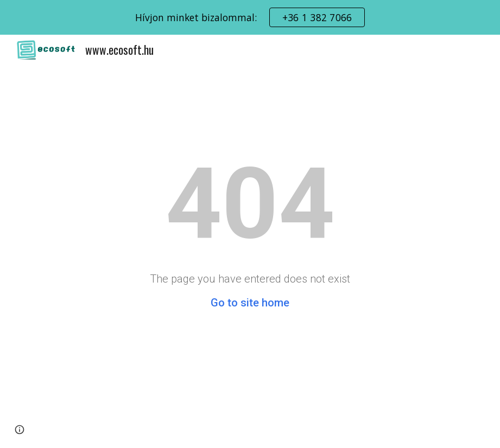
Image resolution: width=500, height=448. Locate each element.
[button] (20, 430)
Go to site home (250, 303)
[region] (250, 17)
